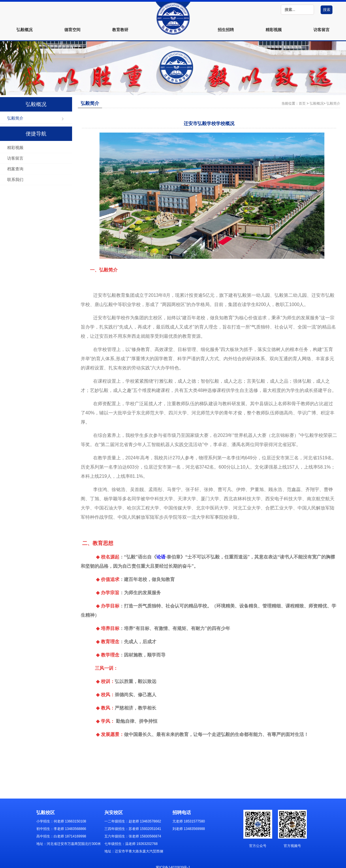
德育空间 (72, 30)
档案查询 (15, 169)
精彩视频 (274, 30)
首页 (302, 103)
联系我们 (15, 180)
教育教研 (120, 30)
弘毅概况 (25, 30)
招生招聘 (226, 30)
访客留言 (321, 30)
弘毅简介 (15, 118)
